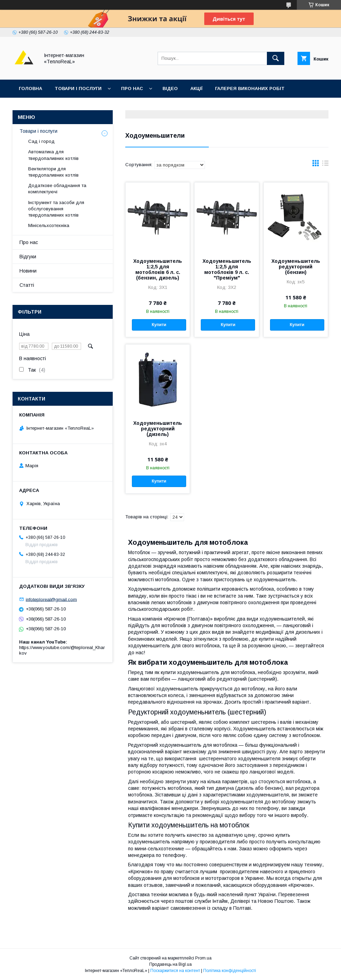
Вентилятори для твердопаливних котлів (53, 172)
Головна (30, 88)
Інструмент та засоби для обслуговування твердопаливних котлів (56, 209)
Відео (170, 88)
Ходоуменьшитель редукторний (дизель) (158, 429)
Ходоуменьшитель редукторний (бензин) (296, 267)
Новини (28, 271)
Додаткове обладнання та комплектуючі (57, 189)
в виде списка (325, 165)
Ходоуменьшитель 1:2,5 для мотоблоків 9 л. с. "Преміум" (227, 269)
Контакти (32, 107)
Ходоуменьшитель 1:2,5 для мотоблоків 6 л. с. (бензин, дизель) (158, 269)
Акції (196, 88)
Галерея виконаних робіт (250, 88)
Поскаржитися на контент (175, 971)
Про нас (132, 88)
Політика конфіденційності (230, 971)
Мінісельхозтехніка (49, 225)
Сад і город (41, 141)
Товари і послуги (78, 88)
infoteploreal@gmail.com (51, 599)
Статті (27, 285)
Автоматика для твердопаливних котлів (53, 155)
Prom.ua (203, 958)
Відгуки (67, 107)
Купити (159, 325)
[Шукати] (276, 58)
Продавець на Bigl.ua (170, 964)
